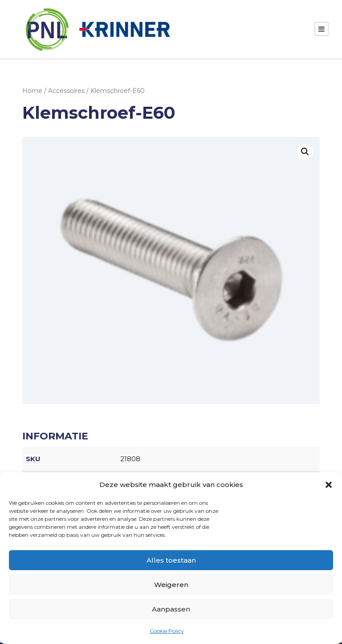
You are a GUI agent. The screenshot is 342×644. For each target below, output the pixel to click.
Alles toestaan (171, 560)
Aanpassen (171, 609)
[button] (329, 485)
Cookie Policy (167, 631)
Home (32, 92)
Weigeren (171, 585)
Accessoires (66, 92)
